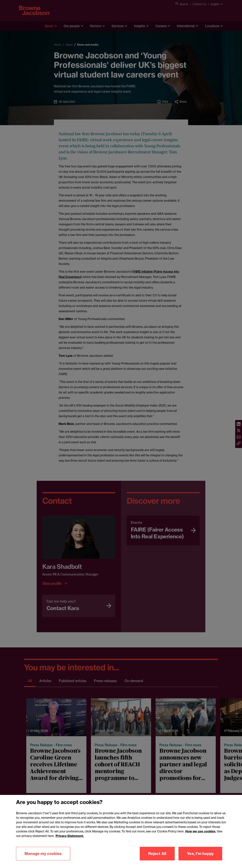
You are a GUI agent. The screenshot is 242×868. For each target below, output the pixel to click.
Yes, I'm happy (200, 858)
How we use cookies (200, 836)
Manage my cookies (43, 858)
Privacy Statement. (70, 840)
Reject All (157, 858)
